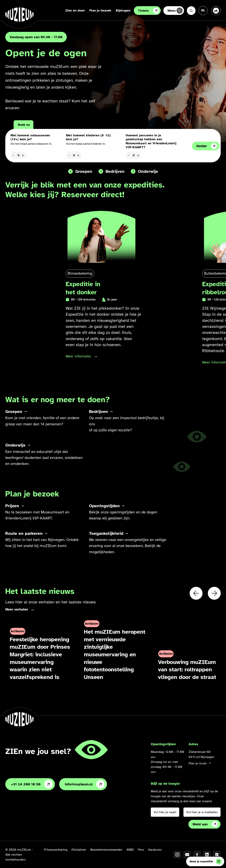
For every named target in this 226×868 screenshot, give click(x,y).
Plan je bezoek (97, 10)
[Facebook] (197, 855)
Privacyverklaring (56, 850)
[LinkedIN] (207, 855)
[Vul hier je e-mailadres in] (202, 812)
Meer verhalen (17, 610)
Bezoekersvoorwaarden (106, 850)
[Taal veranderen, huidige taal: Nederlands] (203, 10)
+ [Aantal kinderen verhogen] (78, 155)
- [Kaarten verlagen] (129, 155)
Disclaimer (79, 850)
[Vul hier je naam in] (165, 812)
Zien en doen (72, 10)
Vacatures (155, 850)
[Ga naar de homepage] (19, 15)
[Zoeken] (191, 11)
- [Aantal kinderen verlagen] (69, 155)
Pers (141, 850)
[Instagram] (177, 855)
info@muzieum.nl (85, 785)
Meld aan (205, 825)
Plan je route (200, 764)
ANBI (130, 850)
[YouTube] (187, 855)
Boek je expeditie (206, 861)
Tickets (145, 11)
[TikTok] (217, 855)
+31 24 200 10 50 (32, 785)
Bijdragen (120, 10)
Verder (207, 146)
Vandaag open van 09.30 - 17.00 (36, 37)
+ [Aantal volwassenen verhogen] (23, 155)
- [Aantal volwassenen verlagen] (14, 155)
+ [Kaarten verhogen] (138, 155)
